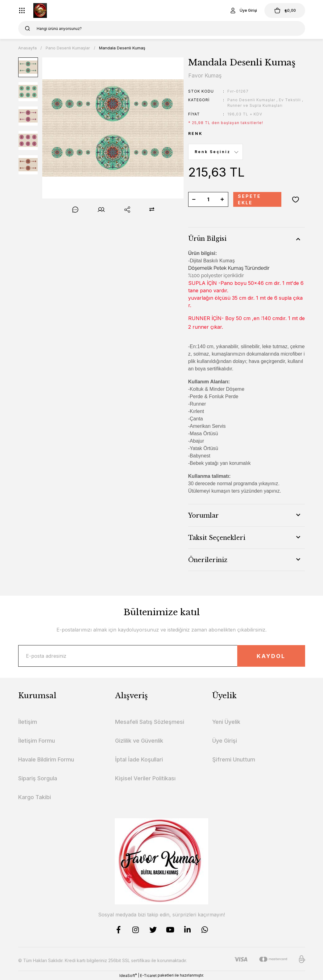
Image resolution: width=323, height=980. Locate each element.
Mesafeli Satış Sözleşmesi (150, 722)
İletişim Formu (37, 741)
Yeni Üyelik (226, 722)
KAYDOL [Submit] (271, 656)
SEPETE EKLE (249, 199)
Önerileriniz (208, 560)
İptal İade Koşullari (139, 759)
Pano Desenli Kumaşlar (251, 100)
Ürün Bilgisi (207, 239)
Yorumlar (203, 515)
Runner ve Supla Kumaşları (255, 105)
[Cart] (285, 10)
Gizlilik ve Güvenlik (139, 741)
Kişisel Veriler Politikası (145, 778)
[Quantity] (208, 199)
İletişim (28, 722)
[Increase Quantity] (222, 199)
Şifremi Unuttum (234, 759)
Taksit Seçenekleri (217, 538)
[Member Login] (243, 10)
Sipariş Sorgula (38, 778)
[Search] (162, 28)
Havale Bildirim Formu (46, 759)
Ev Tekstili (290, 100)
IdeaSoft (128, 975)
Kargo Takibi (35, 797)
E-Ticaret (148, 976)
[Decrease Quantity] (194, 199)
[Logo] (40, 10)
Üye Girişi (225, 741)
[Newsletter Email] (162, 656)
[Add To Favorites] (296, 199)
